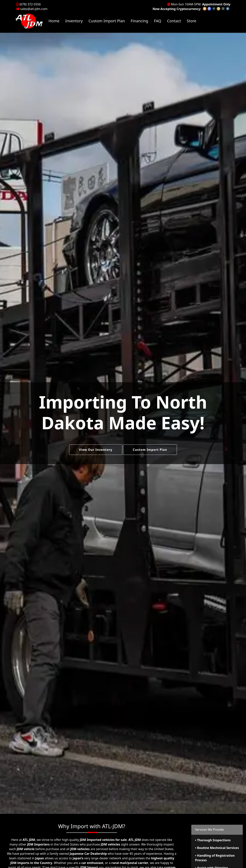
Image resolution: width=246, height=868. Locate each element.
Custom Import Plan (107, 21)
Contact (174, 21)
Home (54, 21)
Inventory (74, 21)
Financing (139, 21)
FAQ (158, 21)
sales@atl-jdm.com (32, 9)
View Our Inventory (96, 450)
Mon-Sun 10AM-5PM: (199, 4)
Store (191, 21)
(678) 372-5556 (29, 4)
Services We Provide (210, 830)
